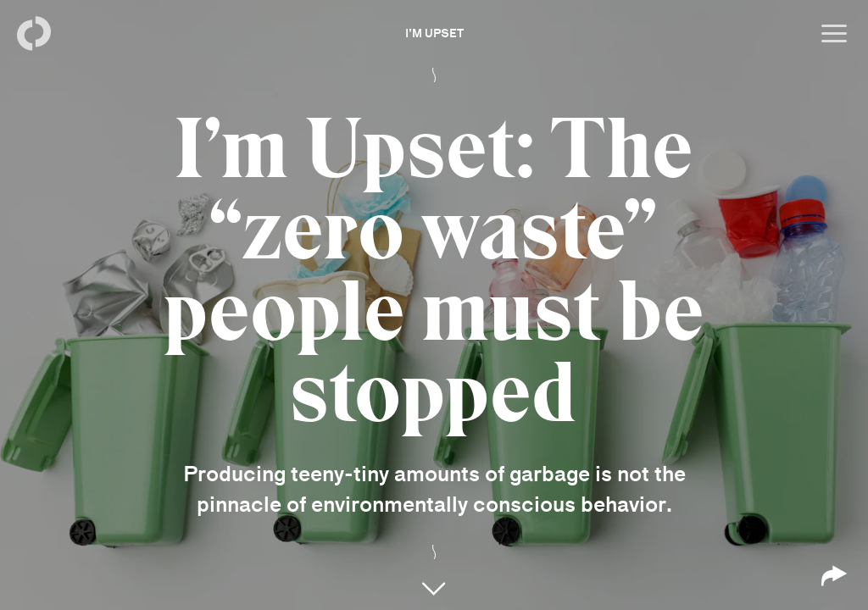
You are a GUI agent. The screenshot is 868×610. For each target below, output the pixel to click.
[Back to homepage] (34, 34)
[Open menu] (834, 34)
